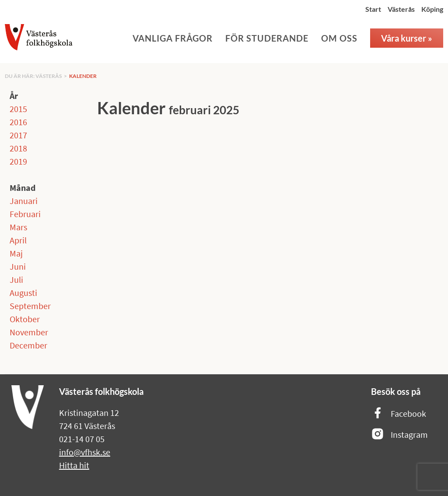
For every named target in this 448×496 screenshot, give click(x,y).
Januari (24, 201)
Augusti (23, 293)
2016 (18, 122)
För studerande (267, 38)
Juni (18, 266)
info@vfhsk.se (85, 452)
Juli (16, 280)
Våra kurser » (407, 38)
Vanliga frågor (173, 38)
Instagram (399, 434)
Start (373, 9)
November (29, 332)
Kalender (83, 76)
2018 (18, 148)
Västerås (401, 9)
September (30, 306)
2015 (18, 109)
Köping (432, 9)
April (18, 240)
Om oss (339, 38)
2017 (18, 135)
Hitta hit (74, 465)
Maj (16, 253)
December (28, 345)
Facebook (399, 413)
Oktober (25, 319)
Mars (18, 227)
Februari (25, 214)
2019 (18, 161)
